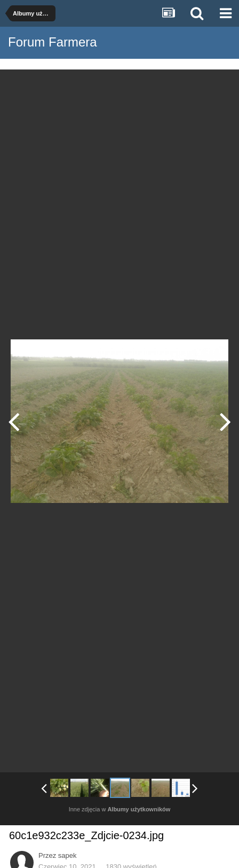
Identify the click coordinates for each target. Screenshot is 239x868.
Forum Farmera (53, 42)
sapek (67, 855)
